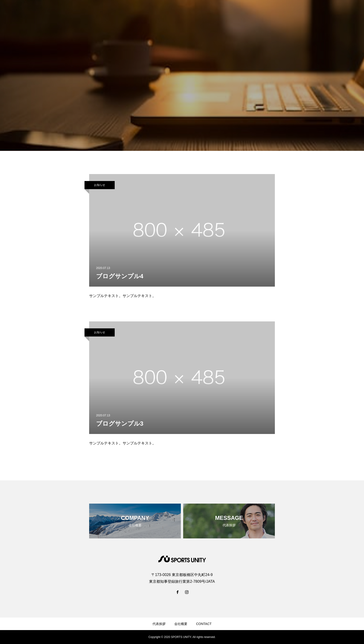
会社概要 (181, 624)
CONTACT (204, 624)
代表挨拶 (159, 624)
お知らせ (100, 185)
